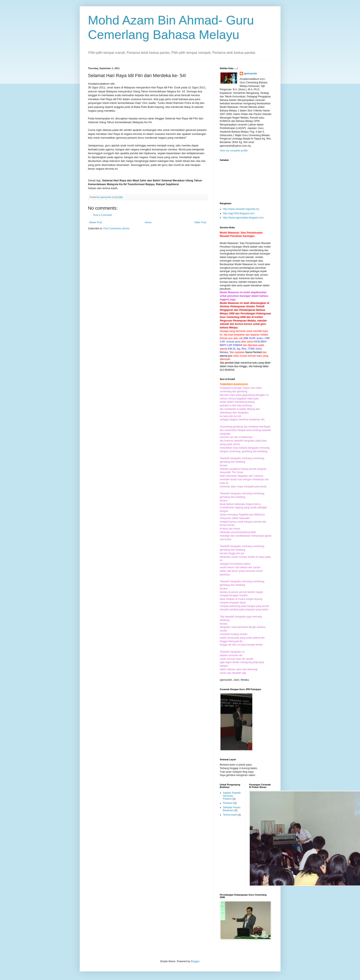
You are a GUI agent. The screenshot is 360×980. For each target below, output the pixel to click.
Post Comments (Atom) (116, 229)
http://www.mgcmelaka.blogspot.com (243, 218)
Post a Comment (103, 215)
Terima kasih (230, 815)
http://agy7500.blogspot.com (239, 213)
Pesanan (228, 803)
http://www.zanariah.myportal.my (241, 209)
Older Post (200, 222)
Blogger (195, 961)
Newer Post (96, 222)
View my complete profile (234, 151)
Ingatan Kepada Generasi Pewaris (232, 796)
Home (148, 222)
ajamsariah (250, 74)
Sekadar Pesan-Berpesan (232, 809)
